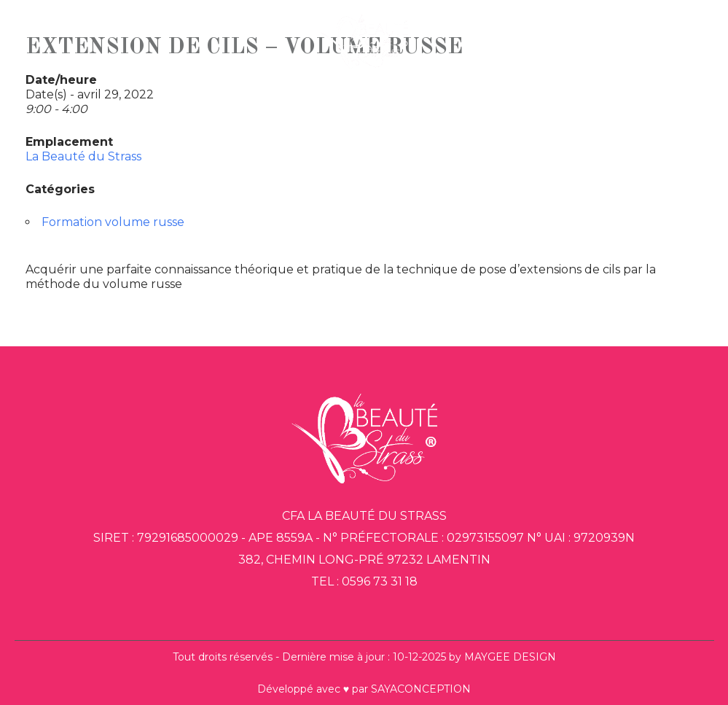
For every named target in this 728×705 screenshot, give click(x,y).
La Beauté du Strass (83, 156)
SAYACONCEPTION (421, 689)
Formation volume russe (113, 222)
